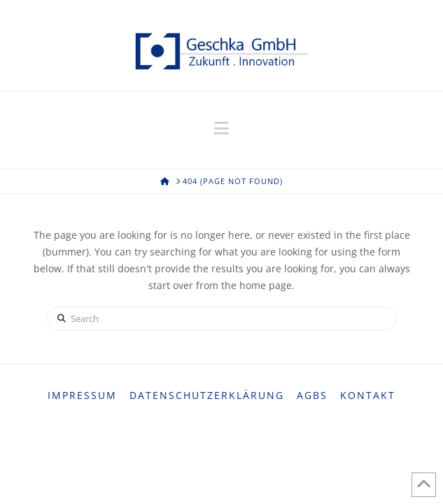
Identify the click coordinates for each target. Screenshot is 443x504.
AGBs (312, 395)
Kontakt (368, 395)
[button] (221, 128)
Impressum (82, 395)
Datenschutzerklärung (207, 395)
